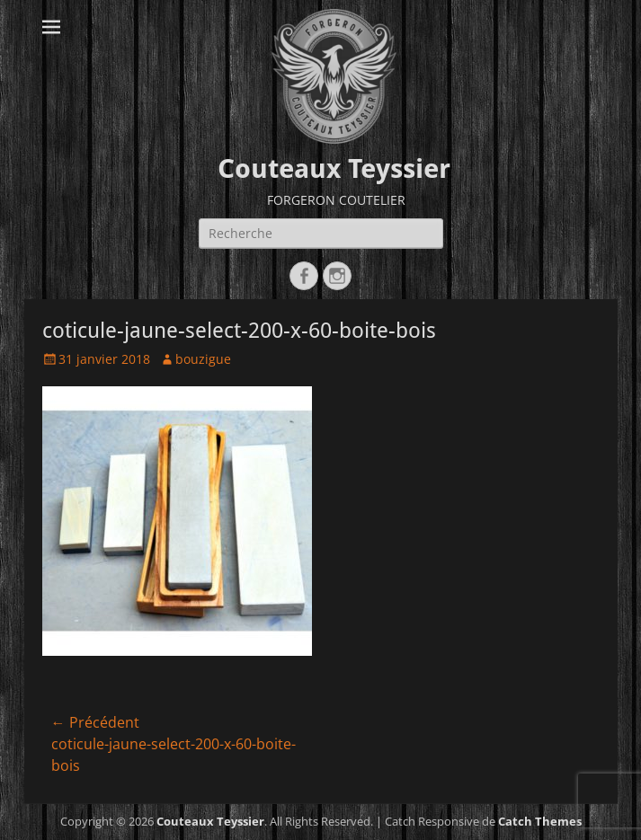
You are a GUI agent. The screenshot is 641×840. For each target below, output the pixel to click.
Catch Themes (540, 821)
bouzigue (203, 359)
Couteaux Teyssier (334, 168)
